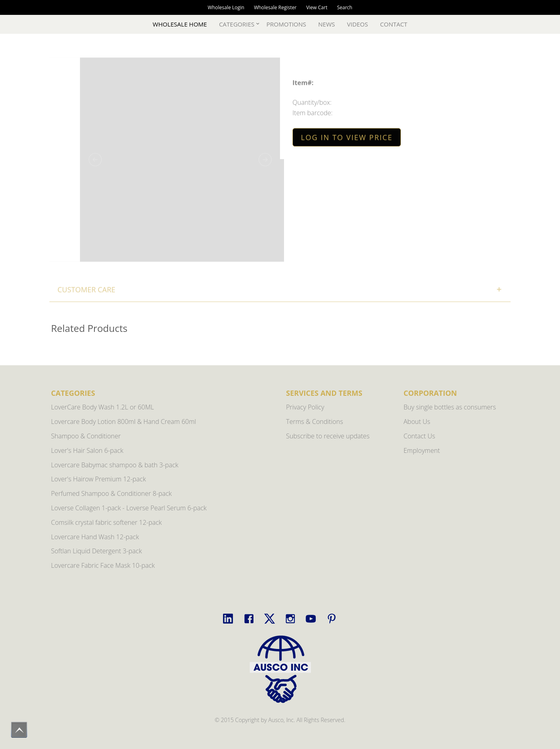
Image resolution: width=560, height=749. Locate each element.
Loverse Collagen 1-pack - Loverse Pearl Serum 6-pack (129, 508)
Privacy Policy (305, 407)
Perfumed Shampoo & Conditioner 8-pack (111, 493)
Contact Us (420, 436)
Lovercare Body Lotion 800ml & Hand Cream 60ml (124, 422)
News (327, 24)
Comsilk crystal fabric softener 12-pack (106, 522)
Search (345, 7)
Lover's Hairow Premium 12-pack (98, 479)
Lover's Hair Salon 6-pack (87, 450)
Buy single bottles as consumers (450, 407)
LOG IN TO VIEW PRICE (347, 138)
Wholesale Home (180, 24)
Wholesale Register (275, 7)
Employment (422, 450)
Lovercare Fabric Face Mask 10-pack (103, 565)
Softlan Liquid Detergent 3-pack (96, 551)
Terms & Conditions (315, 422)
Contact (394, 24)
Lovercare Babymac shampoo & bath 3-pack (115, 465)
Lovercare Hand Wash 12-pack (95, 537)
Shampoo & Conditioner (86, 436)
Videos (358, 24)
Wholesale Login (226, 7)
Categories (237, 24)
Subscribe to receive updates (328, 436)
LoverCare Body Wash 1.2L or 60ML (102, 407)
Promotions (286, 24)
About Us (417, 422)
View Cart (317, 7)
